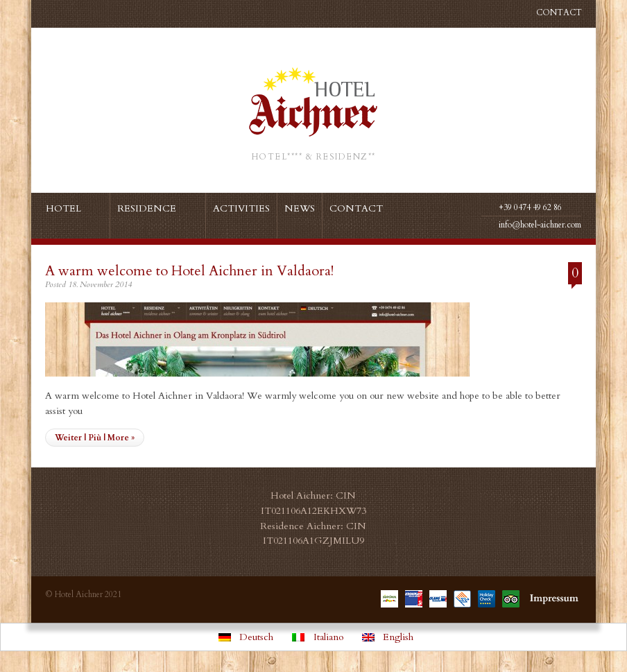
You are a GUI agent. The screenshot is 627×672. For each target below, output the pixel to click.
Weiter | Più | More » (95, 438)
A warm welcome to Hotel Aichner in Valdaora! (189, 271)
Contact (559, 12)
